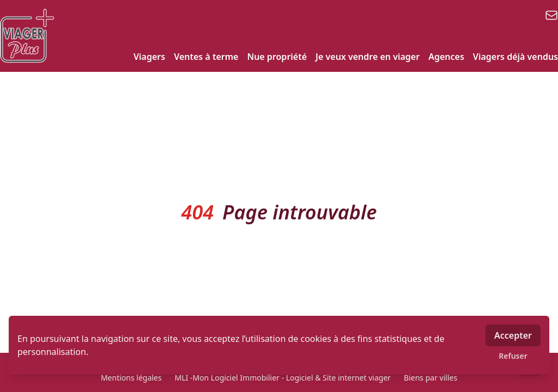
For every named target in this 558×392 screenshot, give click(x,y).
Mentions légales (131, 378)
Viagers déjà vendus (515, 57)
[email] (551, 15)
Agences (446, 57)
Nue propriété (277, 57)
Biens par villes (430, 378)
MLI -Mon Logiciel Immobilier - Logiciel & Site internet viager (283, 378)
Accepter (513, 335)
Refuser (513, 356)
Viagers (149, 57)
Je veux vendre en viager (368, 57)
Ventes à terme (206, 57)
